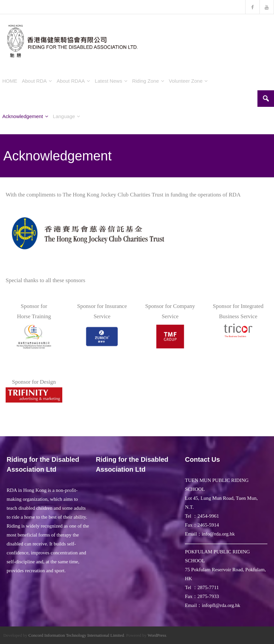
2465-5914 (208, 525)
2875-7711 (208, 587)
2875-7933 (208, 596)
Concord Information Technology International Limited (76, 635)
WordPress (157, 635)
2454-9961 (208, 516)
